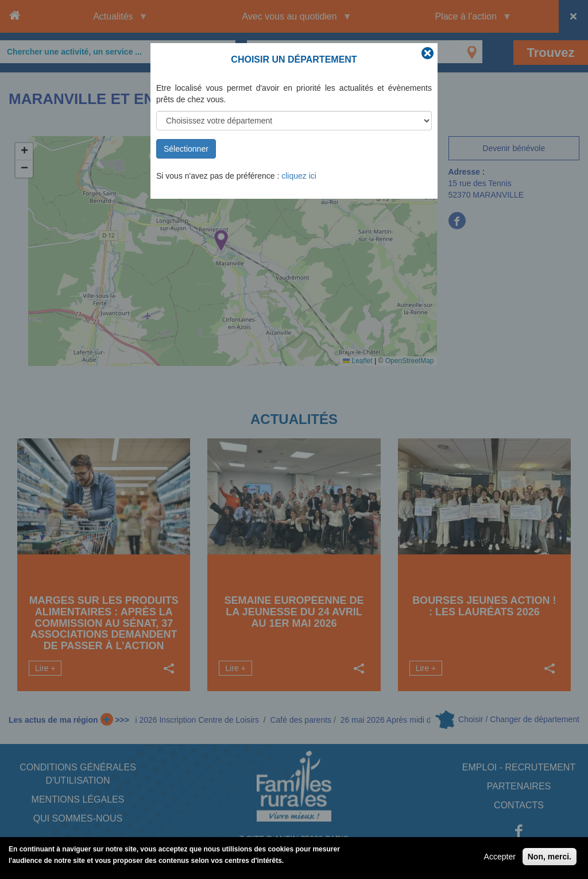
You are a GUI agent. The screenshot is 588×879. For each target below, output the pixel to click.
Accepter (500, 857)
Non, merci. (550, 857)
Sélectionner (186, 149)
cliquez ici (299, 176)
